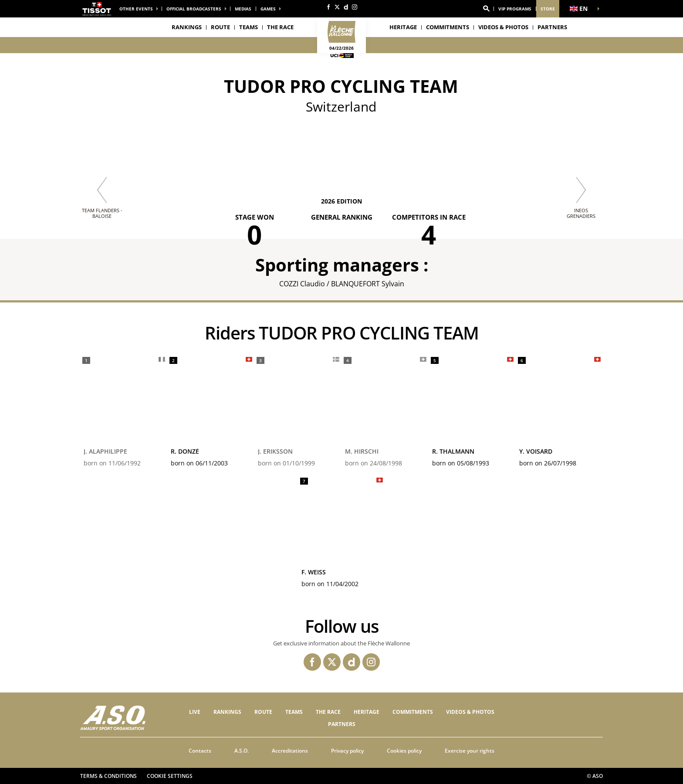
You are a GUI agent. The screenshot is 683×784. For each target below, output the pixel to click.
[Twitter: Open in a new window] (337, 7)
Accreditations (290, 751)
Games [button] (268, 9)
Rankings (187, 27)
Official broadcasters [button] (194, 9)
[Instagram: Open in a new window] (355, 7)
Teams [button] (249, 27)
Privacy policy (347, 751)
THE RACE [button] (280, 27)
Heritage (403, 27)
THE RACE (328, 712)
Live (195, 712)
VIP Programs (515, 9)
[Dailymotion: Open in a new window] (346, 7)
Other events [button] (136, 9)
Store (548, 9)
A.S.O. (242, 751)
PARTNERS (552, 27)
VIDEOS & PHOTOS (503, 27)
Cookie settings (170, 776)
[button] (486, 9)
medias (243, 9)
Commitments (448, 27)
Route (220, 27)
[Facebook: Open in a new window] (328, 7)
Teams (294, 712)
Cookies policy (404, 751)
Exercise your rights (470, 751)
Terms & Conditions (108, 776)
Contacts (200, 751)
